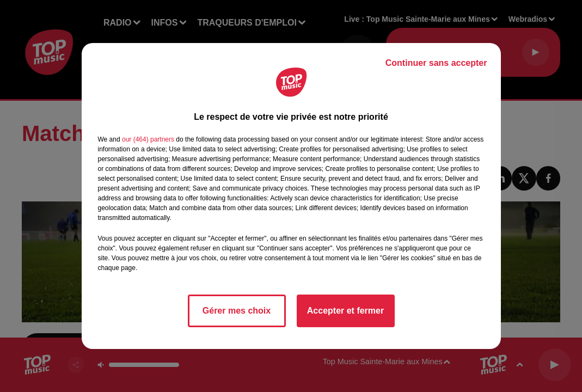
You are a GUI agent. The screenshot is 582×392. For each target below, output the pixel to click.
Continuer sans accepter (436, 63)
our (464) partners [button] (148, 139)
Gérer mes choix (237, 311)
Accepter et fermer (345, 311)
